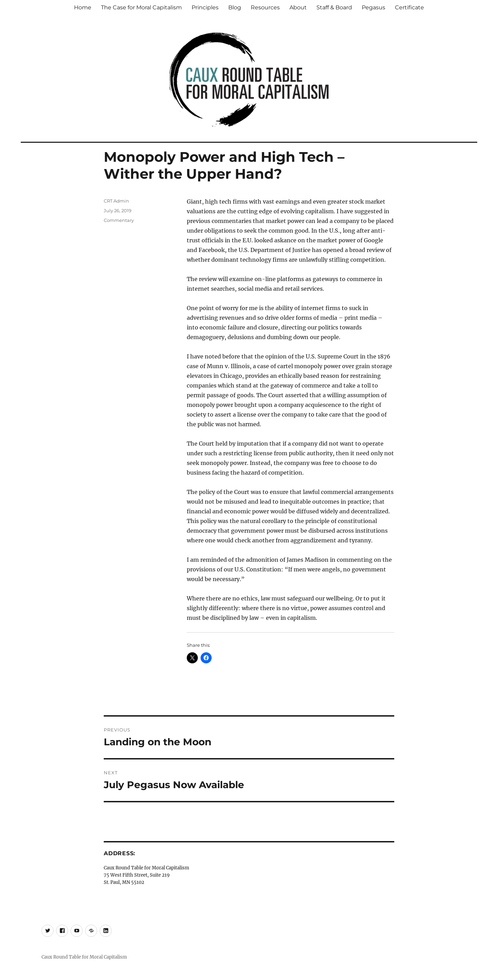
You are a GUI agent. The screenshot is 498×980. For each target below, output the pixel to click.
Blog (235, 7)
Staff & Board (334, 7)
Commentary (119, 220)
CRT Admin (116, 201)
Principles (205, 7)
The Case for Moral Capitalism (141, 7)
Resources (265, 7)
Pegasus (373, 7)
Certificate (409, 7)
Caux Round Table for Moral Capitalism (84, 957)
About (298, 7)
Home (83, 7)
